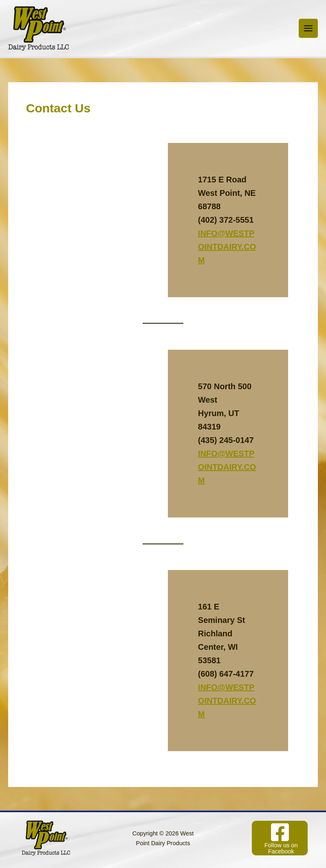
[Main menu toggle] (308, 28)
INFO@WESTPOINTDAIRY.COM (227, 247)
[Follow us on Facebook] (280, 838)
